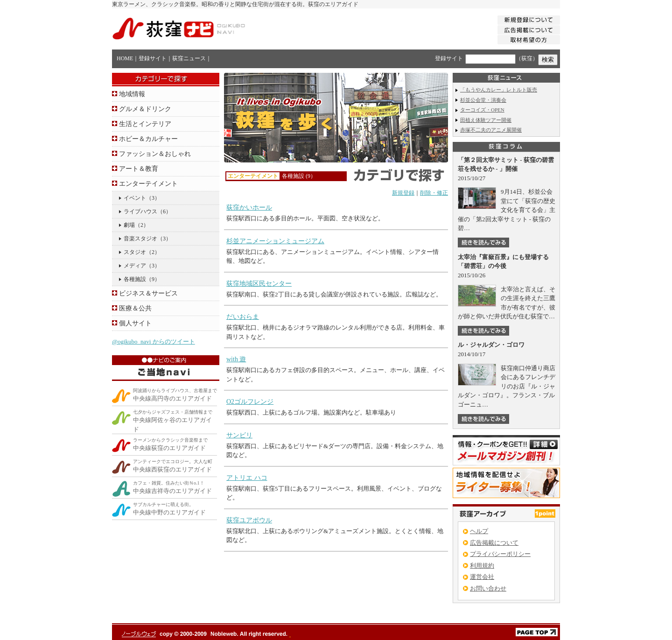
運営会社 (482, 577)
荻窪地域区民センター (259, 284)
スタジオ (135, 252)
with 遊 (236, 359)
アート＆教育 (139, 169)
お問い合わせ (488, 588)
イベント (135, 198)
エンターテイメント (148, 184)
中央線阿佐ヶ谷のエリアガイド (173, 421)
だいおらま (243, 317)
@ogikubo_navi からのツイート (154, 341)
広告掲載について (494, 543)
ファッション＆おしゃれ (155, 154)
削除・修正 (434, 193)
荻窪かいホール (249, 207)
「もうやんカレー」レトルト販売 (499, 90)
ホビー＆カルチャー (148, 139)
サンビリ (239, 435)
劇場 (129, 225)
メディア (135, 266)
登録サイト (153, 58)
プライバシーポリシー (500, 554)
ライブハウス (140, 211)
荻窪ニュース (189, 58)
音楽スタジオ (140, 239)
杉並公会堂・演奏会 (483, 100)
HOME (125, 58)
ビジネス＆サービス (148, 293)
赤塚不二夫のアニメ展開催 (491, 130)
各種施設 (135, 279)
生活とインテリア (145, 124)
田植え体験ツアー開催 (486, 120)
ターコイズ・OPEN (482, 110)
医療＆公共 (135, 308)
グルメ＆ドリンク (145, 109)
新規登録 (403, 193)
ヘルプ (479, 531)
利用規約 (482, 566)
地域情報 (132, 94)
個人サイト (135, 323)
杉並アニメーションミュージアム (275, 241)
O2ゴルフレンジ (250, 402)
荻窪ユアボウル (249, 520)
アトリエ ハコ (247, 478)
